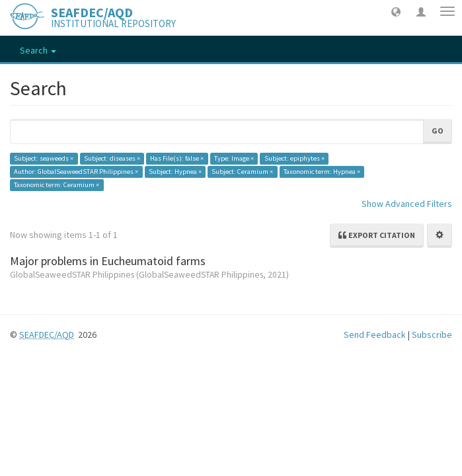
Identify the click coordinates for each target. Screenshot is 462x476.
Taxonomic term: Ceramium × (57, 185)
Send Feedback (375, 335)
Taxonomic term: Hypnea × (322, 172)
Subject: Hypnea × (175, 172)
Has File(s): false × (177, 158)
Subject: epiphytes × (294, 158)
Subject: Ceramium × (242, 172)
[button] (396, 11)
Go (438, 131)
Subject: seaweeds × (44, 158)
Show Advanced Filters (407, 204)
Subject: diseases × (112, 158)
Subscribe (432, 335)
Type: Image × (234, 158)
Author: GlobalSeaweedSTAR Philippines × (76, 172)
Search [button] (38, 50)
